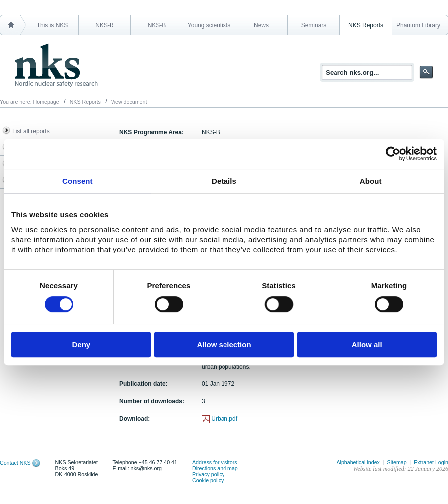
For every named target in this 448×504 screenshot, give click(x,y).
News (261, 25)
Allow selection (224, 344)
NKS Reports (366, 25)
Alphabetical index (358, 462)
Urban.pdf (224, 419)
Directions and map (215, 468)
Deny (81, 344)
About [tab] (371, 181)
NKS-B (157, 25)
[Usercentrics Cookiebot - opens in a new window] (393, 154)
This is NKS (53, 25)
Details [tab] (224, 181)
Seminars (314, 25)
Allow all (367, 344)
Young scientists (209, 25)
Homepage (46, 102)
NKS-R (104, 25)
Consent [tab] (77, 181)
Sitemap (397, 462)
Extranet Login (431, 462)
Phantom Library (418, 25)
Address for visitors (215, 462)
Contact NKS (15, 463)
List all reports (31, 131)
